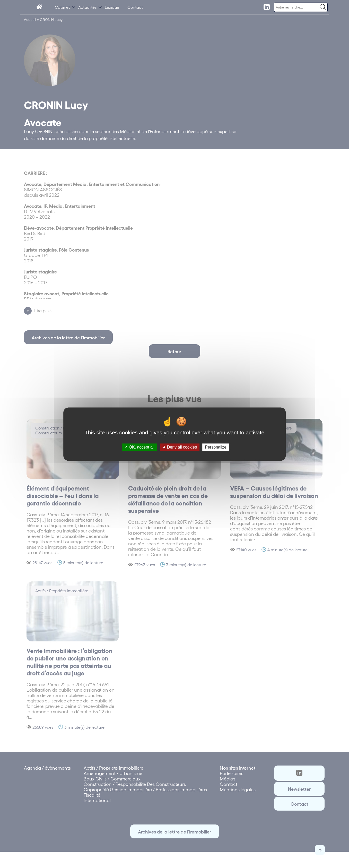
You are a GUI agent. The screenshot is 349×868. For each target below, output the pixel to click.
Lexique (112, 7)
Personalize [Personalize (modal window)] (216, 447)
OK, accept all (139, 447)
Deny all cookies (180, 447)
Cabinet (62, 7)
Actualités (87, 7)
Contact (135, 7)
